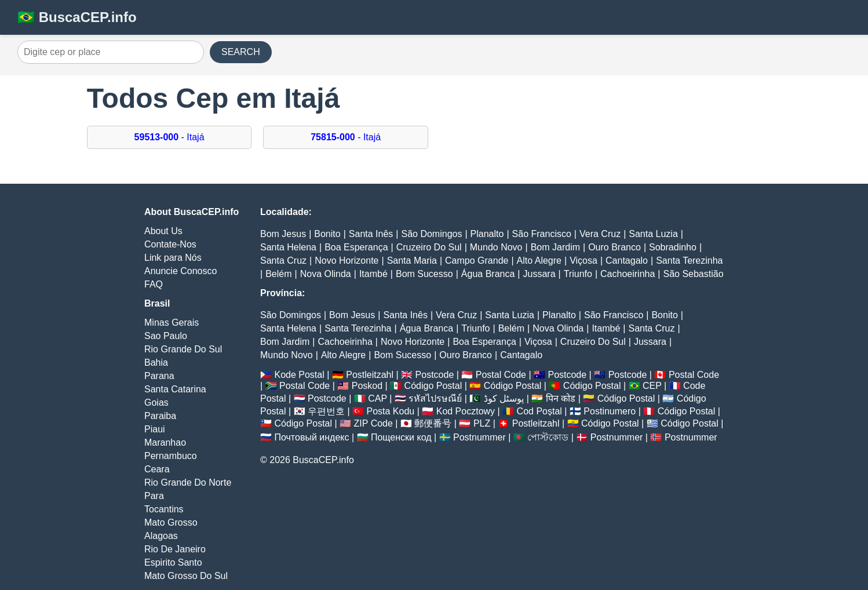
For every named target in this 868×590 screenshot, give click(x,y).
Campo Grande (477, 261)
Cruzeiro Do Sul (429, 247)
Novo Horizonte (347, 261)
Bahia (156, 363)
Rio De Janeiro (175, 549)
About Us (163, 231)
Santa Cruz (283, 261)
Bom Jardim (555, 247)
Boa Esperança (356, 247)
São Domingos (431, 234)
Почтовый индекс (311, 437)
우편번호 (326, 411)
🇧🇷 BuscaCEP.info (77, 17)
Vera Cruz (600, 234)
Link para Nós (173, 258)
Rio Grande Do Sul (183, 349)
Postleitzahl (370, 375)
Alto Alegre (539, 261)
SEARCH (241, 52)
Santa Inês (371, 234)
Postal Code (501, 375)
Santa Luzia (653, 234)
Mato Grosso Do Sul (186, 576)
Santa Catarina (175, 389)
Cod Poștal (539, 411)
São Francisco (542, 234)
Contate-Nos (170, 244)
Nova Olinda (326, 274)
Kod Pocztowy (466, 411)
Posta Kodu (390, 411)
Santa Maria (412, 261)
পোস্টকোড (548, 437)
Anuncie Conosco (180, 271)
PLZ (482, 423)
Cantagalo (627, 261)
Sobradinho (673, 247)
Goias (156, 403)
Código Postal (433, 386)
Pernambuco (171, 456)
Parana (159, 376)
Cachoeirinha (628, 274)
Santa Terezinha (689, 261)
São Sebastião (693, 274)
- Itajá (169, 137)
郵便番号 (433, 423)
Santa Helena (288, 247)
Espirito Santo (173, 562)
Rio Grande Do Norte (188, 482)
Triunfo (578, 274)
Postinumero (610, 411)
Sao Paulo (166, 336)
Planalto (487, 234)
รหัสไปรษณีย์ (435, 398)
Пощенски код (401, 437)
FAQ (154, 284)
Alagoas (161, 536)
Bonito (327, 234)
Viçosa (583, 261)
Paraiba (160, 416)
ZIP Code (373, 423)
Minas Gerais (172, 323)
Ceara (157, 469)
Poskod (367, 386)
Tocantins (164, 509)
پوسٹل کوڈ (504, 398)
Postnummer (479, 437)
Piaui (155, 429)
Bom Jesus (283, 234)
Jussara (539, 274)
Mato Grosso (171, 522)
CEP (652, 386)
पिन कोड (561, 398)
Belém (278, 274)
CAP (378, 398)
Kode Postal (299, 375)
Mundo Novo (496, 247)
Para (154, 496)
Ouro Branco (614, 247)
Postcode (435, 375)
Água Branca (488, 274)
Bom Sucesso (424, 274)
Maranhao (165, 442)
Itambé (373, 274)
